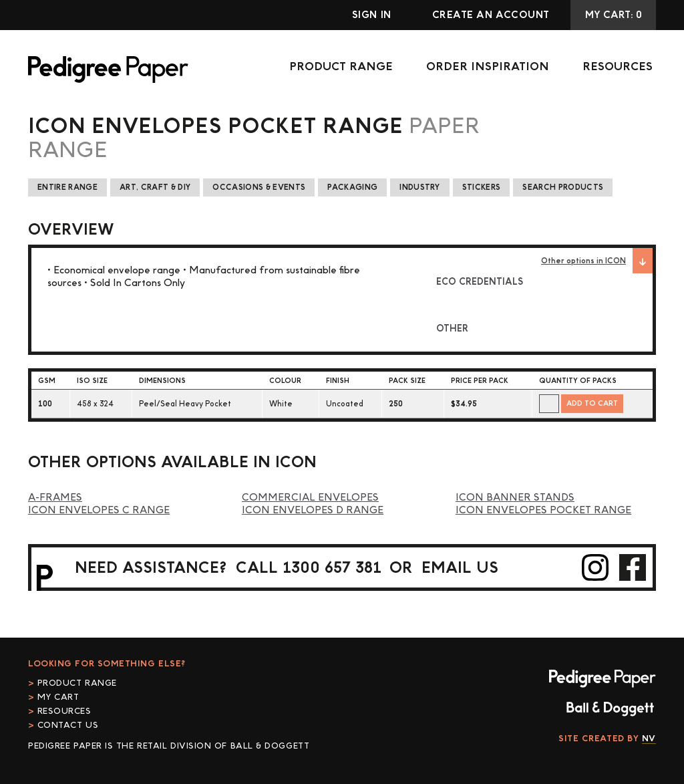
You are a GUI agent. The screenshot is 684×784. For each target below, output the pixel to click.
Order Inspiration (488, 67)
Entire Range (67, 187)
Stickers (482, 187)
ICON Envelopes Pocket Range (543, 510)
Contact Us (68, 725)
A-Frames (55, 498)
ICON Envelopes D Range (313, 510)
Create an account (491, 15)
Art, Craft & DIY (155, 187)
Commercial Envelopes (310, 498)
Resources (618, 67)
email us (460, 568)
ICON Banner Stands (515, 498)
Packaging (352, 187)
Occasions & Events (259, 187)
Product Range (341, 67)
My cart (58, 697)
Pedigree (108, 70)
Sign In (372, 15)
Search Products (563, 187)
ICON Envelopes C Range (99, 510)
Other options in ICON (597, 261)
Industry (420, 187)
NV (649, 739)
